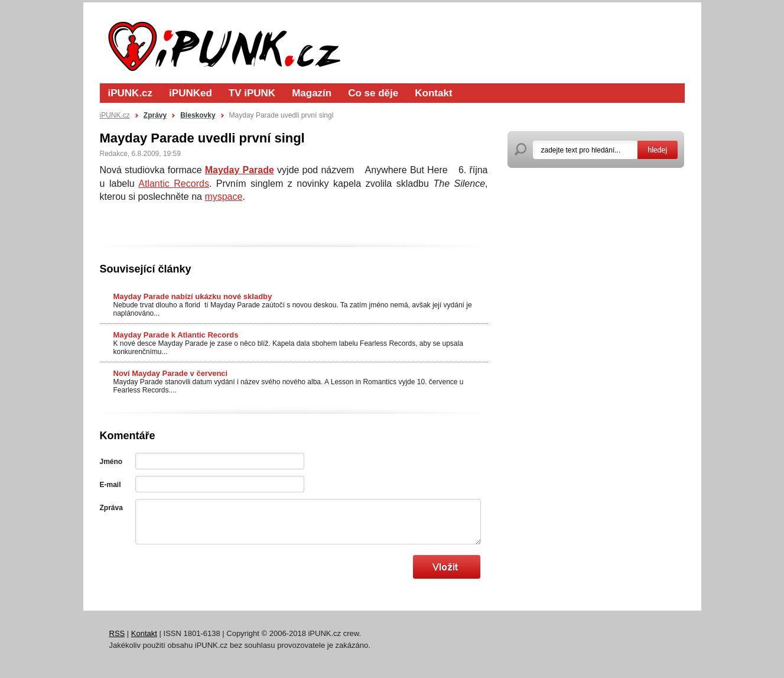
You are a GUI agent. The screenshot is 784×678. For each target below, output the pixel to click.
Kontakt (433, 93)
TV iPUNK (252, 93)
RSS (117, 633)
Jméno (111, 462)
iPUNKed (191, 93)
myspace (223, 197)
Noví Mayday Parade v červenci (171, 373)
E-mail (110, 485)
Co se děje (373, 93)
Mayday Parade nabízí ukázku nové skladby (193, 296)
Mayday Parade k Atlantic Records (176, 335)
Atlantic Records (174, 184)
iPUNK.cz (131, 93)
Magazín (312, 93)
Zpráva (111, 508)
